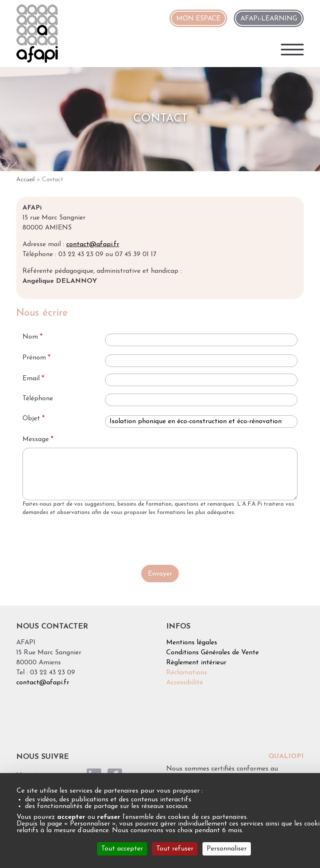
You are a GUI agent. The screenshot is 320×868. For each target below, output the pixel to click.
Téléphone (38, 399)
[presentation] (160, 540)
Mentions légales (192, 643)
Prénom (34, 358)
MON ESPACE (198, 19)
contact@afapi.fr (93, 244)
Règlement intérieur (196, 663)
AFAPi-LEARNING (269, 19)
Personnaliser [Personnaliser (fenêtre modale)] (227, 849)
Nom (30, 337)
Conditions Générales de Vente (212, 653)
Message (36, 439)
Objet (31, 419)
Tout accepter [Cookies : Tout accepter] (122, 849)
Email (31, 379)
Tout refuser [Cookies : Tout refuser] (175, 849)
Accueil (25, 180)
